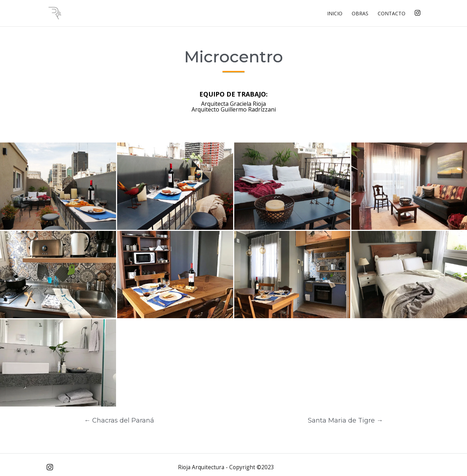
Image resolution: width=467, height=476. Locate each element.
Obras (360, 14)
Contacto (392, 14)
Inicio (335, 14)
